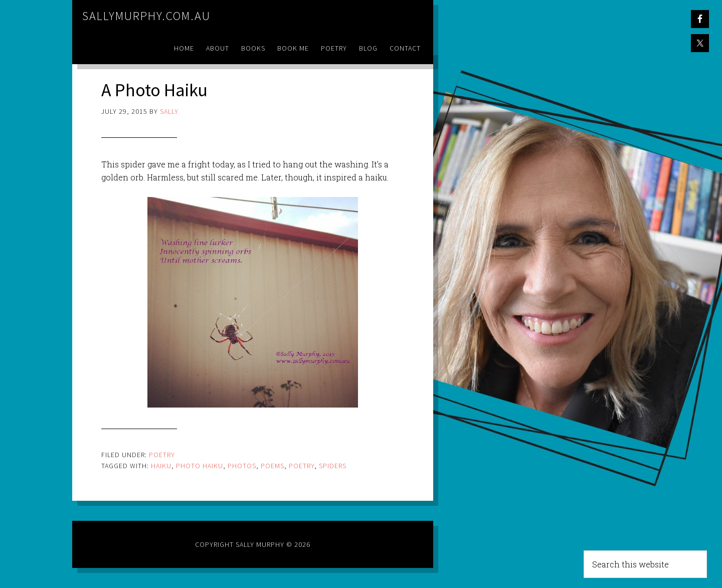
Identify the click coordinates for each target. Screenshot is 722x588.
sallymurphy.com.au (146, 16)
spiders (333, 466)
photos (242, 466)
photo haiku (200, 466)
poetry (302, 466)
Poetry (162, 455)
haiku (161, 466)
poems (273, 466)
